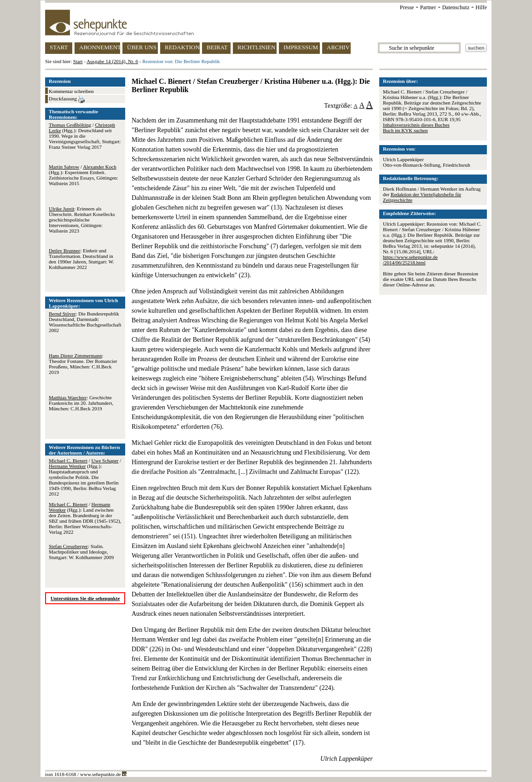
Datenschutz (456, 7)
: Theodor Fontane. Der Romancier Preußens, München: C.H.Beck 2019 (83, 364)
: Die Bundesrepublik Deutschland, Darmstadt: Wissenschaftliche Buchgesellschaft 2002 (85, 322)
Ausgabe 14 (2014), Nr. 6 (112, 61)
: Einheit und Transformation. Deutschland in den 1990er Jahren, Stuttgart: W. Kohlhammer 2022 (81, 259)
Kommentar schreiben (71, 91)
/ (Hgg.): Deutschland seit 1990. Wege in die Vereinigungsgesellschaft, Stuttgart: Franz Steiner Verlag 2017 (85, 136)
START (59, 47)
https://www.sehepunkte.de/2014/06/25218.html (410, 260)
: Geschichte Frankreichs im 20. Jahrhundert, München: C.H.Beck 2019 (81, 403)
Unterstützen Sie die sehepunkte (85, 598)
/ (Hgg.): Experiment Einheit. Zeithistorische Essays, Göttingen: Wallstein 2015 (84, 175)
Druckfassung (67, 99)
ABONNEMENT (100, 47)
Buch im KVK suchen (405, 130)
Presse (407, 7)
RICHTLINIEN (256, 47)
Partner (428, 7)
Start (78, 61)
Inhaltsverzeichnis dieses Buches (416, 125)
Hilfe (481, 7)
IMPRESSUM (301, 47)
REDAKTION (182, 47)
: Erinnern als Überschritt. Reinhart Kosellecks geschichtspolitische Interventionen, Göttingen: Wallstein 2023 (82, 220)
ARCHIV (338, 47)
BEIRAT (217, 47)
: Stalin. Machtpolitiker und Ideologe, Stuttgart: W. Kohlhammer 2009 (81, 552)
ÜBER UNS (142, 47)
